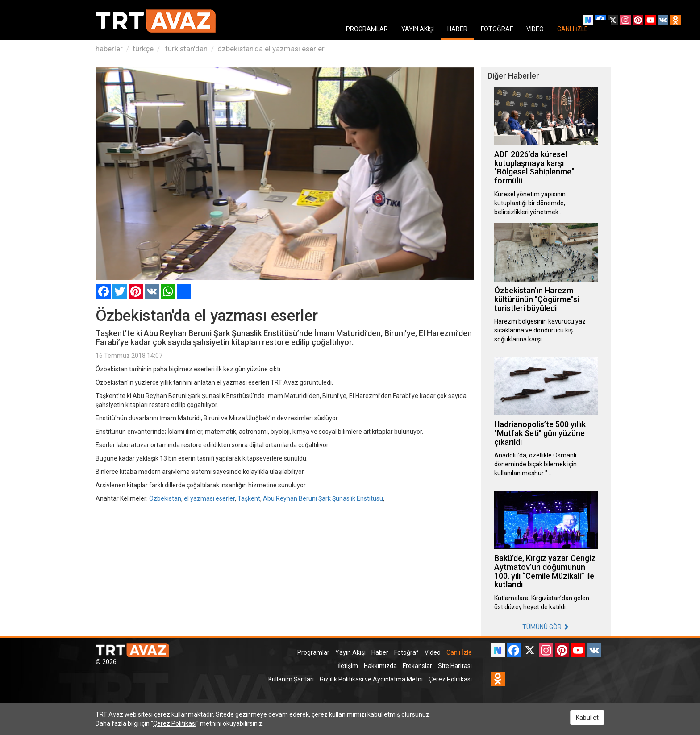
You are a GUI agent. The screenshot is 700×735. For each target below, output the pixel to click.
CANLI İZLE (573, 29)
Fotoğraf (406, 652)
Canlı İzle (459, 652)
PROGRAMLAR (367, 29)
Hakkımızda (380, 666)
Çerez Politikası (450, 679)
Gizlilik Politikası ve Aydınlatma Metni (371, 679)
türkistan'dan (185, 49)
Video (433, 652)
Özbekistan (165, 498)
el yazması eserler (209, 498)
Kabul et (587, 718)
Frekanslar (417, 666)
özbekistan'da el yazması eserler (271, 49)
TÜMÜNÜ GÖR (546, 627)
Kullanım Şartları (291, 679)
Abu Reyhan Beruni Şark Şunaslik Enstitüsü (323, 498)
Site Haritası (455, 666)
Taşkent (249, 498)
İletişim (348, 666)
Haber (380, 652)
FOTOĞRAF (497, 29)
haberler (109, 49)
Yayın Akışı (350, 652)
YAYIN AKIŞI (418, 29)
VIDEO (535, 29)
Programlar (313, 652)
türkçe (143, 49)
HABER (457, 29)
